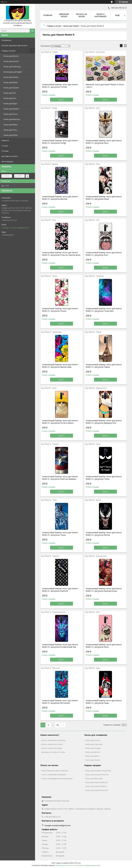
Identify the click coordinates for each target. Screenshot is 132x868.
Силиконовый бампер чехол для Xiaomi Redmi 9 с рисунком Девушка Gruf (104, 422)
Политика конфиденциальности (88, 865)
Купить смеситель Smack (52, 744)
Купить (62, 100)
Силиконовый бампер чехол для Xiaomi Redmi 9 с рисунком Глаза (104, 478)
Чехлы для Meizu (11, 82)
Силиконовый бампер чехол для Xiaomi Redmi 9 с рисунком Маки (104, 198)
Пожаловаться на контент (65, 865)
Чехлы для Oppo (10, 103)
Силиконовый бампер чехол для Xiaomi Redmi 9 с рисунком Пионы (60, 310)
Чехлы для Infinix (11, 135)
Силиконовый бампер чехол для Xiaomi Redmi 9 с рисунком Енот (104, 254)
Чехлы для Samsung (12, 67)
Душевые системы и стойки (53, 752)
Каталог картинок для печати (14, 45)
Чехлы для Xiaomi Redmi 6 (96, 786)
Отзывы (5, 151)
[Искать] (32, 31)
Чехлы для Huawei (11, 88)
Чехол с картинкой (100, 15)
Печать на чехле (82, 15)
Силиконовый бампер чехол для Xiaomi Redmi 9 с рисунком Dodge (60, 142)
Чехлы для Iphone (11, 56)
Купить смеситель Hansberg (53, 740)
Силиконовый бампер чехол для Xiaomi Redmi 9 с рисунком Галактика (104, 310)
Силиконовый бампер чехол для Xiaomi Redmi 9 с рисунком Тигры (60, 534)
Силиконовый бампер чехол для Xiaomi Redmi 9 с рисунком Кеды (104, 702)
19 (58, 725)
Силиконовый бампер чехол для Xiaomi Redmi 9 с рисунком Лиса (104, 142)
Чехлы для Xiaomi (11, 77)
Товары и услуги (9, 51)
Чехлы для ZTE (9, 93)
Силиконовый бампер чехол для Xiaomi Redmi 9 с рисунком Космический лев (60, 646)
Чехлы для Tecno (11, 114)
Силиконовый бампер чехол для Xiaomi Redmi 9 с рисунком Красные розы (104, 590)
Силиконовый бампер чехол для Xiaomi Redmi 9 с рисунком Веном (104, 534)
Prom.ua (78, 863)
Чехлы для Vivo (10, 98)
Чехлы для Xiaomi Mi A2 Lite (97, 790)
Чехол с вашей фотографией (54, 775)
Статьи (5, 146)
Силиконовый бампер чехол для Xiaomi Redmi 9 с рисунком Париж (104, 366)
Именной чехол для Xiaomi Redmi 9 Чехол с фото (105, 86)
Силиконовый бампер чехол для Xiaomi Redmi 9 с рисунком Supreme (60, 590)
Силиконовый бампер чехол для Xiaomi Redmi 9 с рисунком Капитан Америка (60, 478)
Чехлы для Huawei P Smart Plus (98, 771)
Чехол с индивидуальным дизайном (57, 778)
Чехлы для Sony (10, 130)
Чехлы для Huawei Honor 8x (97, 775)
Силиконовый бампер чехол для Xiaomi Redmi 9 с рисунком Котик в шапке (60, 422)
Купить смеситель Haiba (52, 748)
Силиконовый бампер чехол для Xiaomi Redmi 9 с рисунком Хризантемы (60, 366)
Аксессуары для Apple (13, 72)
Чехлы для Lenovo (11, 61)
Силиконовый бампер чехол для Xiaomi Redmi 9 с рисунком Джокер (60, 198)
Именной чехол (64, 15)
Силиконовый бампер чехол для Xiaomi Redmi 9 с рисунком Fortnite (60, 86)
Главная (48, 15)
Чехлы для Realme (11, 109)
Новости (5, 140)
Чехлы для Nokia (10, 125)
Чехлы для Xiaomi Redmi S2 (97, 782)
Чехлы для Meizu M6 (94, 778)
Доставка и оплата (10, 156)
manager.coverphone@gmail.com (15, 228)
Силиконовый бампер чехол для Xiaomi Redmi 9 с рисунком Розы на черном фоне (61, 254)
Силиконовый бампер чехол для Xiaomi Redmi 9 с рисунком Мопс (104, 646)
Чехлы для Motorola (12, 119)
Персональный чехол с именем (55, 771)
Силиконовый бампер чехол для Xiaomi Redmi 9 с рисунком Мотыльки (60, 702)
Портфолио (6, 40)
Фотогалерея (7, 162)
